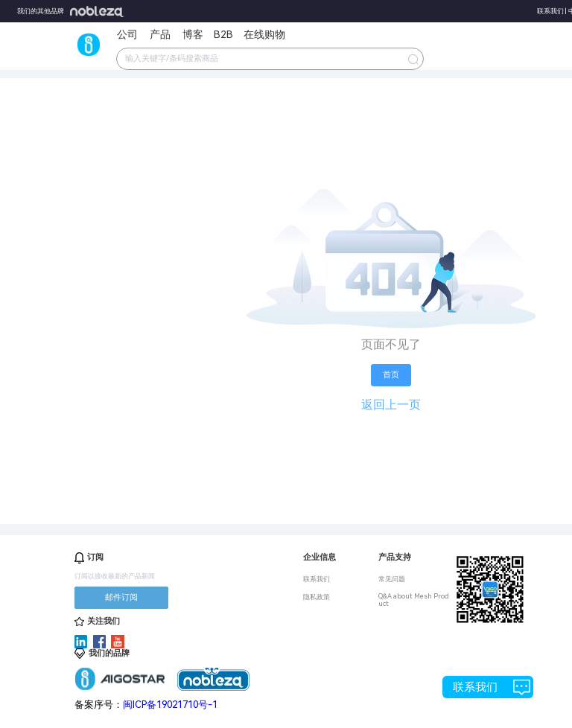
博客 (193, 34)
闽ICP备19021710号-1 (170, 705)
